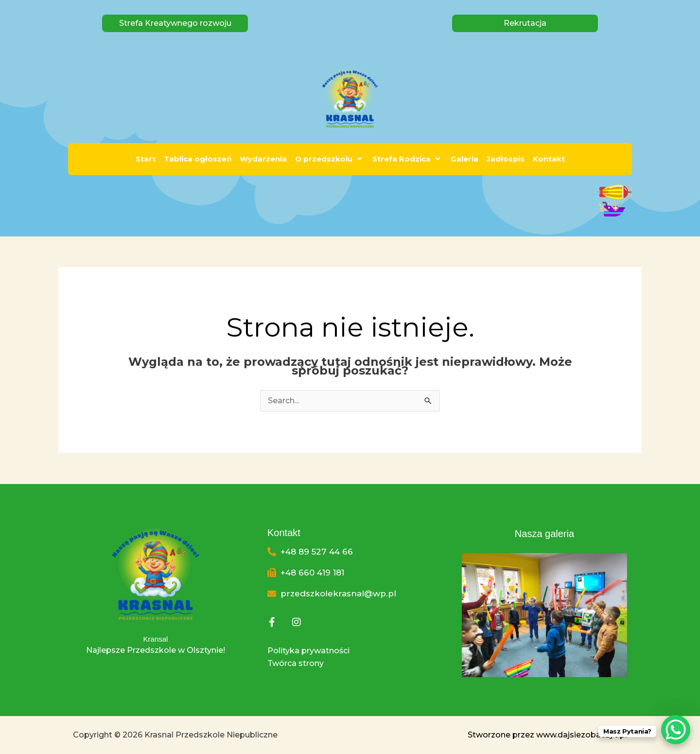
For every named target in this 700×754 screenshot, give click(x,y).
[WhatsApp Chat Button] (676, 730)
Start (146, 159)
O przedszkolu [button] (330, 159)
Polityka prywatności (308, 651)
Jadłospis (506, 159)
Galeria (464, 159)
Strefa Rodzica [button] (407, 159)
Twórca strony (296, 663)
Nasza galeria (544, 534)
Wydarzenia (263, 159)
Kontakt (549, 159)
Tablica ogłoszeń (198, 159)
